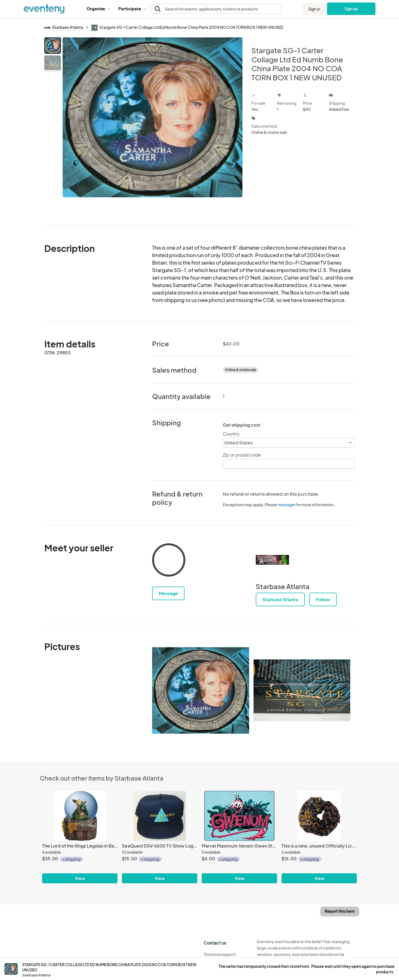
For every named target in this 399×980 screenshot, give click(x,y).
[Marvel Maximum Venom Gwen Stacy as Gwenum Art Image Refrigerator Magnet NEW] (239, 816)
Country (231, 434)
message (287, 505)
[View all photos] (153, 127)
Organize (98, 8)
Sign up (351, 9)
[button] (98, 9)
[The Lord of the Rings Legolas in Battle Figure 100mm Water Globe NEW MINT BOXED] (80, 816)
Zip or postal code (242, 455)
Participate (132, 8)
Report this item (340, 911)
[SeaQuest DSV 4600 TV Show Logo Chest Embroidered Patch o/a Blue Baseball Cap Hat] (160, 816)
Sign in (314, 9)
